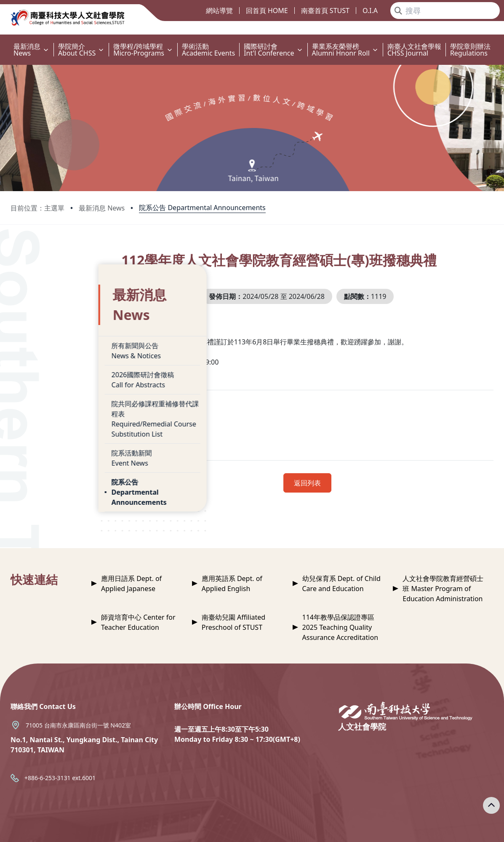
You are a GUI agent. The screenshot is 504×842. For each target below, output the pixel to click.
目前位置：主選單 (37, 208)
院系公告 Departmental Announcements (202, 208)
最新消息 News (102, 208)
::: (2, 41)
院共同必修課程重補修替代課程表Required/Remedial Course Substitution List (74, 379)
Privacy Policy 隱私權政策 (342, 829)
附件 (165, 447)
